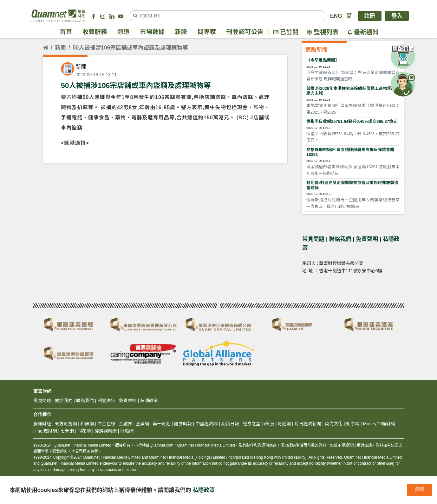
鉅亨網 (353, 424)
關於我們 (63, 401)
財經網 (284, 424)
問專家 (207, 32)
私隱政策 (204, 490)
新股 (181, 32)
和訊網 (87, 424)
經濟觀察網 (106, 431)
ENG (336, 16)
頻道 (124, 32)
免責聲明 (367, 239)
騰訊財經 (42, 424)
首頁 (66, 32)
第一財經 (162, 424)
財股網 (127, 431)
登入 (397, 16)
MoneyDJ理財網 (379, 424)
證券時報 (183, 424)
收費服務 (95, 32)
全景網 (142, 424)
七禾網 (67, 431)
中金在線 (106, 424)
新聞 (60, 48)
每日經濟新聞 (308, 424)
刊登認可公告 (245, 32)
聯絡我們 (340, 239)
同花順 (84, 431)
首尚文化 (334, 424)
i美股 (268, 424)
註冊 (370, 16)
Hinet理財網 (45, 431)
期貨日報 (230, 424)
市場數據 (152, 32)
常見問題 (313, 239)
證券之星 (251, 424)
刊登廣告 (106, 401)
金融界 (126, 424)
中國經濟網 (206, 424)
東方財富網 (66, 424)
